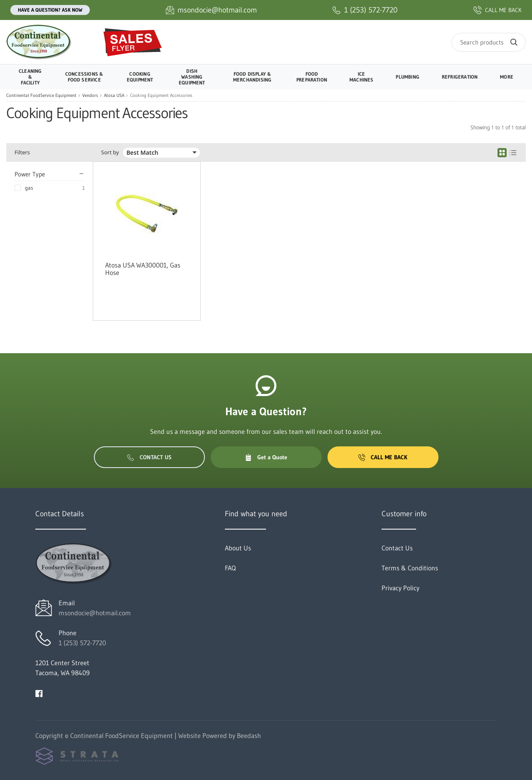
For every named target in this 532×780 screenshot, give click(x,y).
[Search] (489, 42)
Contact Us (149, 457)
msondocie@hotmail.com (95, 613)
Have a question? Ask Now (50, 10)
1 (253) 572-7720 (82, 643)
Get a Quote (266, 457)
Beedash (249, 735)
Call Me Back (383, 457)
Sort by (110, 152)
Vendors (90, 95)
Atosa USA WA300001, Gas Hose (143, 269)
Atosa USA (114, 95)
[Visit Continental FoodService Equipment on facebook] (39, 693)
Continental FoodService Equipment (41, 95)
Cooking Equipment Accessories (161, 95)
